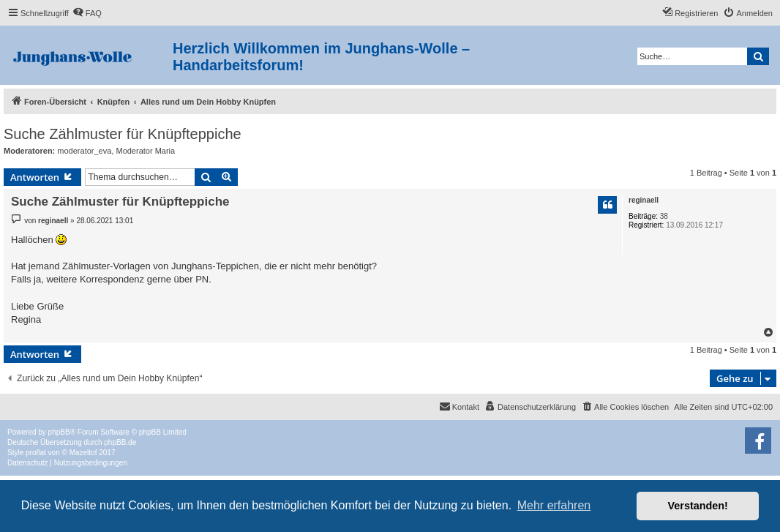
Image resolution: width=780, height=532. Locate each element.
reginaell (644, 200)
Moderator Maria (145, 151)
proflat (36, 453)
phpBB (59, 432)
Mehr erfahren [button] (554, 505)
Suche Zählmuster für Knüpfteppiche (123, 134)
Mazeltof (83, 453)
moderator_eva (84, 151)
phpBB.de (120, 442)
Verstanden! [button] (698, 506)
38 (664, 216)
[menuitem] (87, 13)
